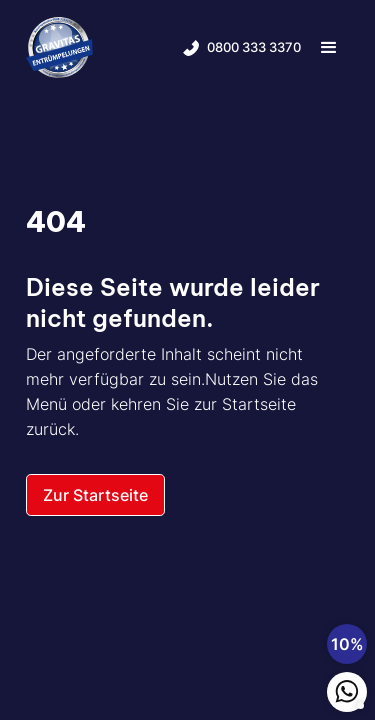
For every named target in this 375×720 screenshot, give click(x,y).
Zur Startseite (95, 495)
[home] (59, 48)
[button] (329, 48)
